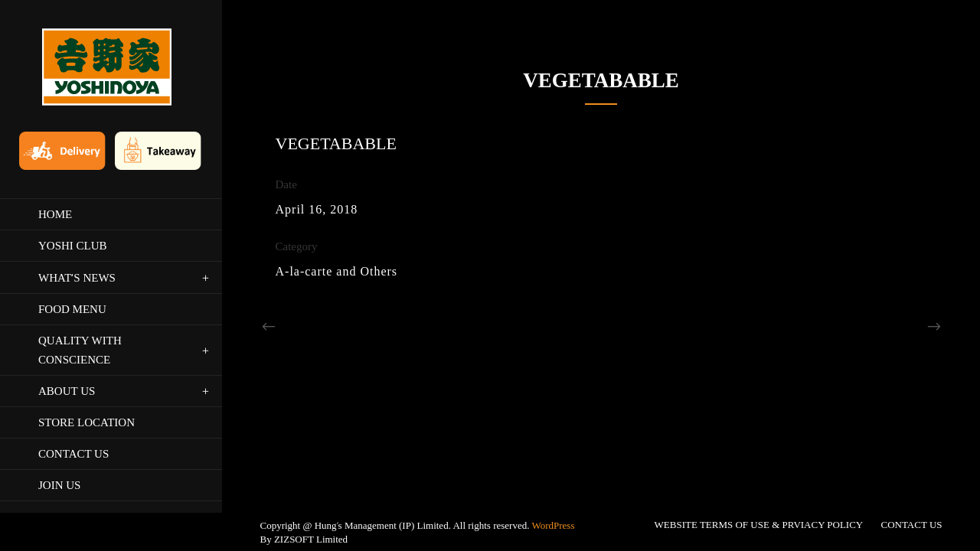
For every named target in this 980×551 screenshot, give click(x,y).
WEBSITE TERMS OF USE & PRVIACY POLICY (759, 431)
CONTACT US (912, 431)
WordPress (553, 432)
